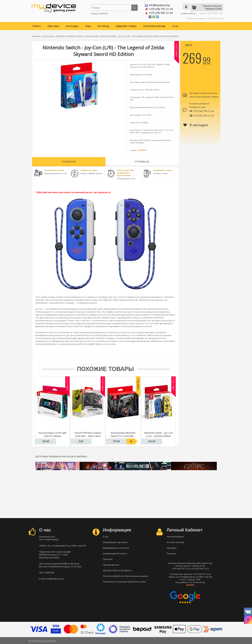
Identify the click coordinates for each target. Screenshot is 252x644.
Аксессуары (72, 26)
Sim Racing (103, 26)
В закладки (196, 125)
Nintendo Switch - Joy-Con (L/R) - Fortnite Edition (158, 434)
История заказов (175, 542)
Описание (69, 161)
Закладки (172, 548)
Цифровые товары (126, 26)
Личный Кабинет (175, 537)
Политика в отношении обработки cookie (124, 582)
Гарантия (108, 559)
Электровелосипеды (154, 26)
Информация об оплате (115, 553)
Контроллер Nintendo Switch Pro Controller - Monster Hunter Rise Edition (123, 438)
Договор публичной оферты (117, 570)
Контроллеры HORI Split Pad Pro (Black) (52, 434)
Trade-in (36, 26)
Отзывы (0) (142, 161)
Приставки (53, 26)
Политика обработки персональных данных (126, 576)
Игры (88, 26)
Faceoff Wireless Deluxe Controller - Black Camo (88, 434)
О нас (175, 26)
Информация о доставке (115, 542)
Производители (111, 565)
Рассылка (171, 553)
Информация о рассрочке (116, 548)
